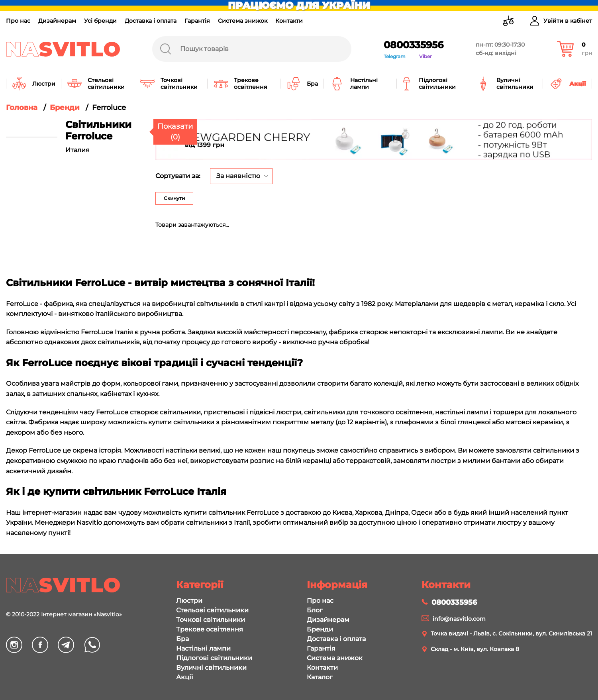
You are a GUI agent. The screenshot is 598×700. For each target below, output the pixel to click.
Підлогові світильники (214, 658)
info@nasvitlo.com (459, 619)
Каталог (320, 677)
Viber (425, 56)
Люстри (189, 601)
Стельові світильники (212, 610)
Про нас (18, 21)
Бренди (320, 629)
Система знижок (243, 21)
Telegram (395, 56)
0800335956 (414, 45)
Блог (315, 610)
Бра (182, 639)
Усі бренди (100, 21)
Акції (184, 677)
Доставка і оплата (151, 21)
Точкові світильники (211, 620)
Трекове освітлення (210, 629)
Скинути (174, 198)
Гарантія (197, 21)
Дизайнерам (57, 21)
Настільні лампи (203, 648)
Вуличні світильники (211, 668)
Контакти (289, 21)
